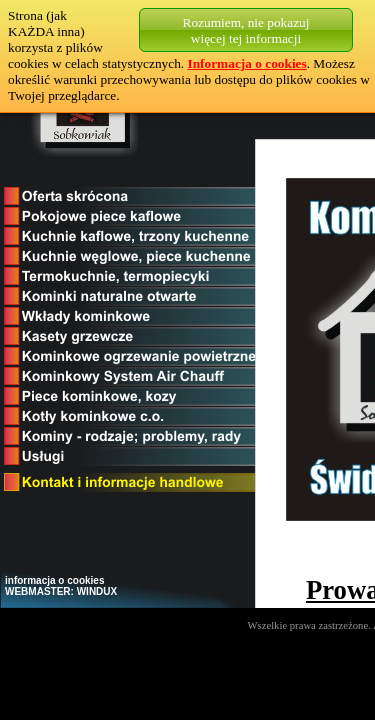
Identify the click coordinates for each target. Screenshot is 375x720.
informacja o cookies (54, 580)
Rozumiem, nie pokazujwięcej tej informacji (246, 30)
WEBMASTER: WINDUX (61, 591)
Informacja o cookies (247, 63)
